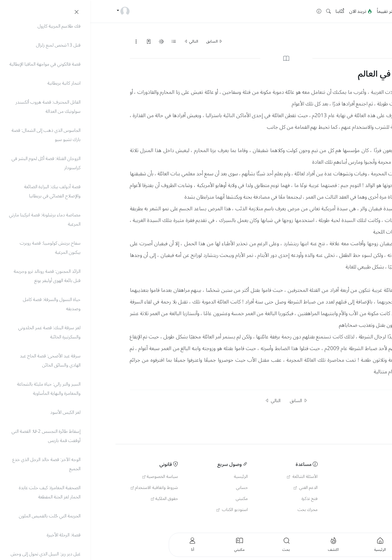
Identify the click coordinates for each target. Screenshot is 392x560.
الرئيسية (334, 11)
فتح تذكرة (219, 499)
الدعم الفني (215, 488)
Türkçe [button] (347, 523)
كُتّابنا (250, 11)
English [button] (332, 523)
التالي (101, 41)
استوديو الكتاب (142, 510)
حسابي (152, 488)
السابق (124, 41)
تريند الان (270, 11)
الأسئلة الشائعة (212, 477)
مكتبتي (151, 499)
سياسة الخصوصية (70, 477)
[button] (238, 11)
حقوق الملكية (74, 499)
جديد (317, 11)
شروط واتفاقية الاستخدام (64, 488)
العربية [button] (361, 523)
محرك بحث (217, 510)
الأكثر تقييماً (297, 11)
